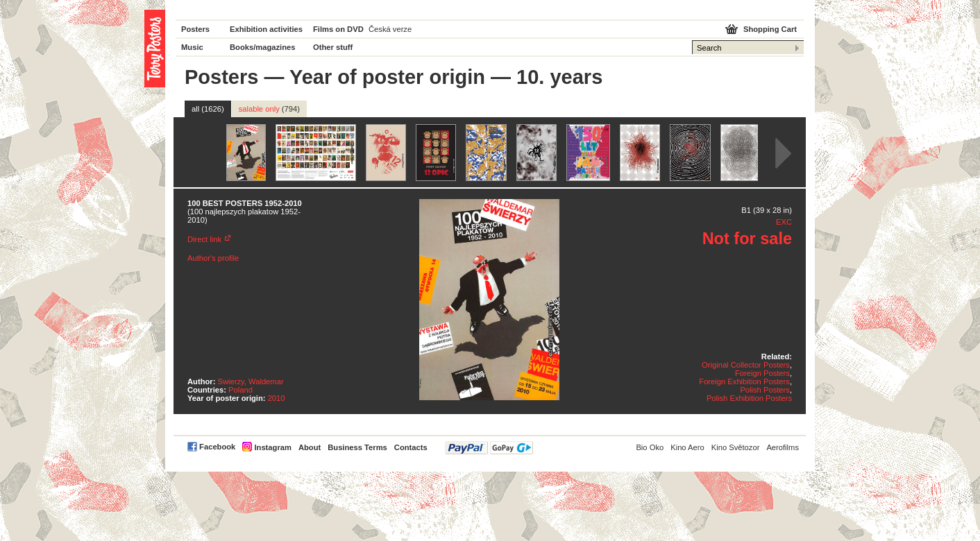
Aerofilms (783, 447)
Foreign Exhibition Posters (744, 381)
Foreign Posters (762, 373)
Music (192, 47)
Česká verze (390, 29)
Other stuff (333, 47)
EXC (784, 222)
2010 (277, 398)
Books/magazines (263, 47)
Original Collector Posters (746, 365)
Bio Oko (650, 447)
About (310, 447)
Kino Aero (687, 447)
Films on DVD (338, 29)
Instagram (272, 447)
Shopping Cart (770, 29)
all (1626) (208, 109)
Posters (195, 29)
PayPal (489, 448)
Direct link (204, 239)
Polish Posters (765, 390)
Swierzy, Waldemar (251, 381)
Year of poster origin (387, 77)
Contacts (411, 447)
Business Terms (357, 447)
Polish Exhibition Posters (749, 398)
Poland (240, 390)
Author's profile (213, 258)
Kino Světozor (736, 447)
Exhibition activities (266, 29)
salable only (269, 109)
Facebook (217, 447)
